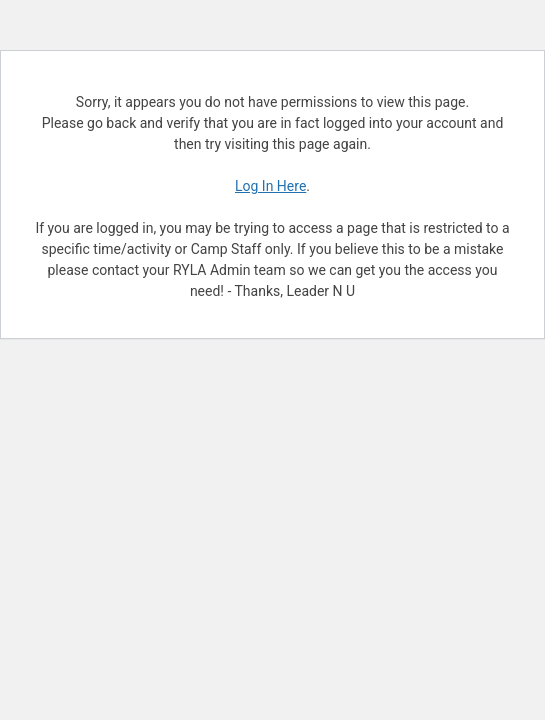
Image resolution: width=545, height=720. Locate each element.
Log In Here (270, 186)
